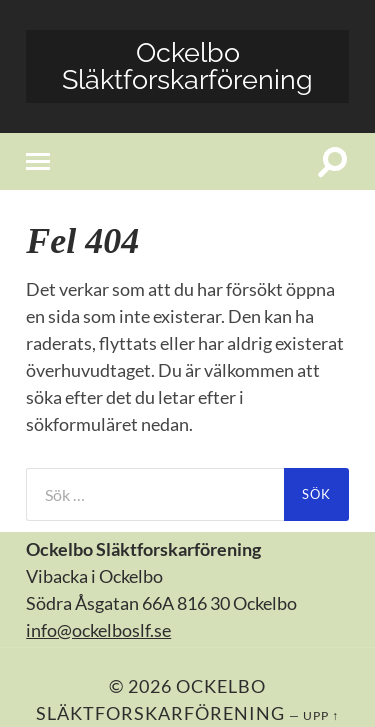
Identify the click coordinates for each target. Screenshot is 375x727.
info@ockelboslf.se (98, 630)
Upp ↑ (321, 715)
